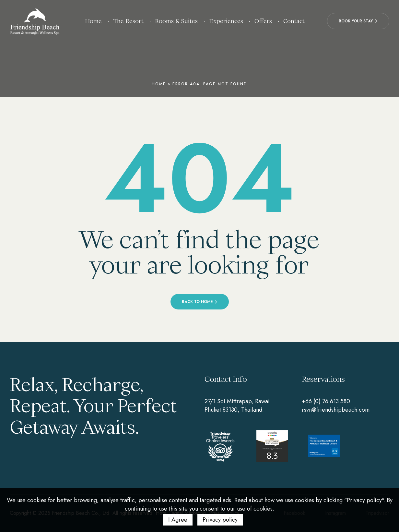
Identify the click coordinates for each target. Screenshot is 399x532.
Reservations (323, 379)
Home (159, 84)
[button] (358, 21)
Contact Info (226, 379)
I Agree (178, 520)
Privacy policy (220, 520)
